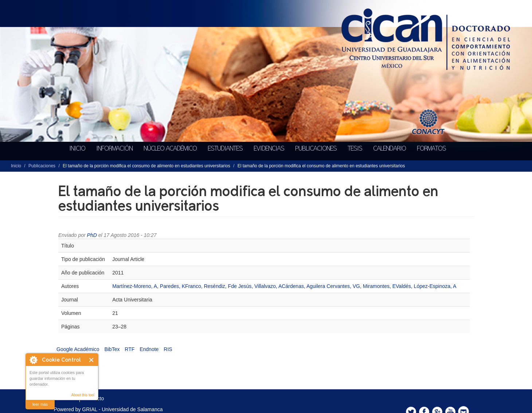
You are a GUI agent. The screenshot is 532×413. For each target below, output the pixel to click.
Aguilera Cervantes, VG (333, 286)
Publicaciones (316, 149)
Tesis (355, 149)
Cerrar (92, 360)
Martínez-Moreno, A (135, 286)
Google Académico (78, 349)
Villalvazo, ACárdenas (279, 286)
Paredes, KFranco (181, 286)
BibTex (112, 349)
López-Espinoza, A (435, 286)
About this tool (83, 395)
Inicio (77, 149)
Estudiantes (225, 149)
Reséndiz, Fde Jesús (228, 286)
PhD (92, 235)
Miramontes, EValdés (387, 286)
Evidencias (269, 149)
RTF (130, 349)
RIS (168, 349)
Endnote (149, 349)
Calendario (390, 149)
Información (114, 149)
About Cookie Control (33, 360)
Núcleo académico (170, 149)
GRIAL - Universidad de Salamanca (122, 409)
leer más (40, 404)
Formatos (431, 149)
